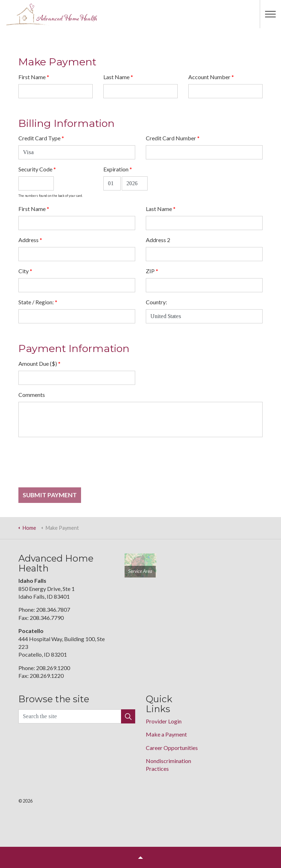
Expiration (118, 169)
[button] (128, 716)
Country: (156, 302)
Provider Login (164, 721)
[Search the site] (77, 716)
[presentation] (72, 465)
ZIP (152, 271)
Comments (32, 395)
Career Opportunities (172, 748)
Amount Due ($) (39, 363)
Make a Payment (166, 734)
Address (30, 240)
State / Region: (38, 302)
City (25, 271)
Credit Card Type (41, 138)
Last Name (118, 77)
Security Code (37, 169)
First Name (34, 77)
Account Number (211, 77)
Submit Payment (50, 495)
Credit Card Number (173, 138)
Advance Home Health (51, 14)
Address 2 (158, 240)
